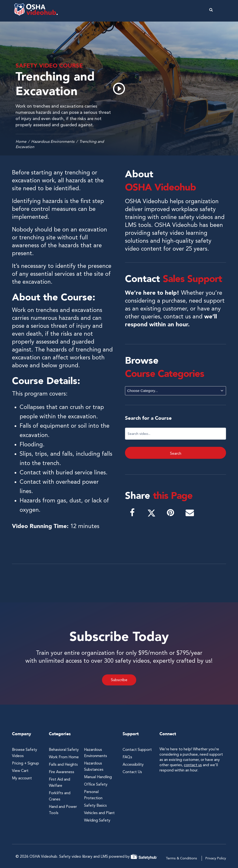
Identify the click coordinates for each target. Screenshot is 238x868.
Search (176, 453)
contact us (177, 316)
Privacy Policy (216, 858)
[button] (222, 10)
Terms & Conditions (181, 858)
